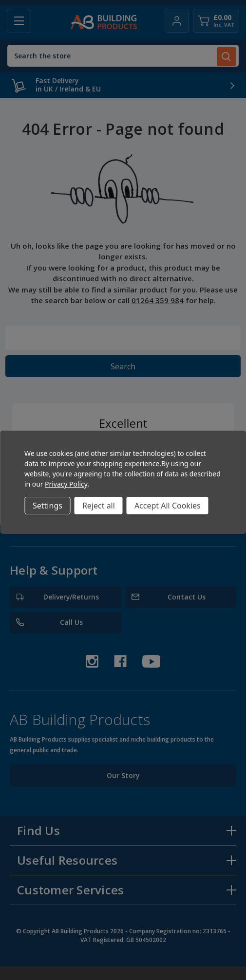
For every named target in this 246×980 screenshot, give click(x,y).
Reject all (99, 506)
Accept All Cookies (168, 506)
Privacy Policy (66, 484)
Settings (47, 506)
